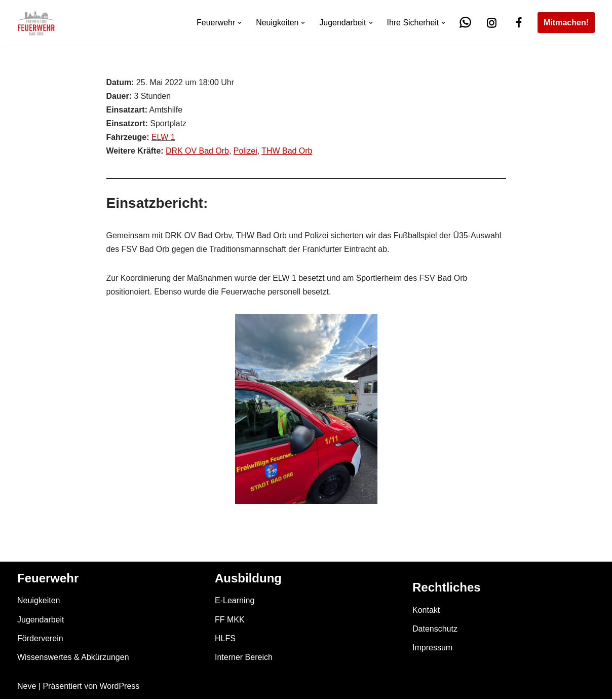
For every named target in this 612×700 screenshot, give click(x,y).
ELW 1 (163, 138)
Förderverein (40, 639)
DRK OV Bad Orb (197, 151)
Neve (27, 687)
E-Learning (235, 601)
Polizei (246, 151)
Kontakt (426, 611)
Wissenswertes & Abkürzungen (73, 658)
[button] (239, 23)
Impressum (432, 649)
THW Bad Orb (287, 151)
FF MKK (230, 620)
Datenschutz (435, 630)
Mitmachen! (566, 23)
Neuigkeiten (39, 601)
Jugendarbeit (41, 620)
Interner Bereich (244, 658)
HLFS (225, 639)
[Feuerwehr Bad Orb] (36, 23)
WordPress (119, 687)
